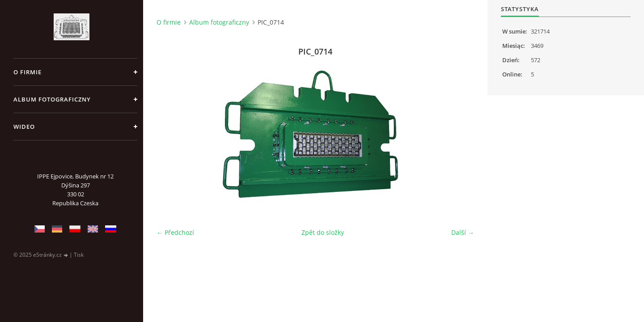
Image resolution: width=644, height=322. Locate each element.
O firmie (28, 72)
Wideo (24, 127)
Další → (463, 232)
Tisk (79, 255)
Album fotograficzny (52, 99)
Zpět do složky (323, 232)
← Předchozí (175, 232)
